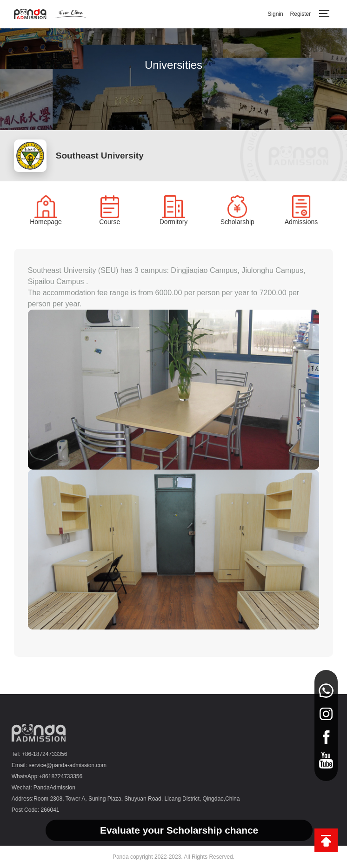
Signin (275, 14)
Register (301, 14)
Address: (21, 799)
